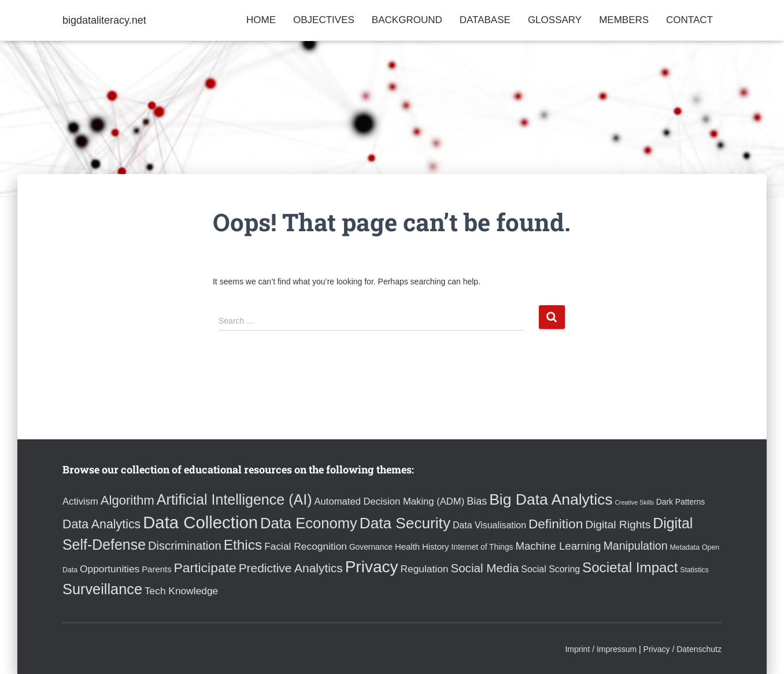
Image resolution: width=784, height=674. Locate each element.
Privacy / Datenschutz (683, 649)
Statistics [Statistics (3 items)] (694, 570)
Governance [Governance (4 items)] (371, 547)
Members (624, 20)
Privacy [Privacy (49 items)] (372, 567)
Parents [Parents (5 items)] (156, 569)
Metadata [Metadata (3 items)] (685, 547)
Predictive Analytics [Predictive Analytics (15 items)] (291, 568)
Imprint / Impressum (601, 649)
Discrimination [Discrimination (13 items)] (185, 546)
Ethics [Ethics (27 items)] (243, 545)
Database (485, 20)
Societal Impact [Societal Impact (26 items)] (630, 567)
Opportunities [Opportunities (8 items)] (110, 569)
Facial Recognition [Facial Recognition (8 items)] (306, 546)
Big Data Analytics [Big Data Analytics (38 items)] (551, 499)
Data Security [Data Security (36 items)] (405, 523)
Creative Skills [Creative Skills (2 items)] (634, 502)
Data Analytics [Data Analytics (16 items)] (101, 524)
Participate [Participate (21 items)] (205, 568)
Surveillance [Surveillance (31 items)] (102, 589)
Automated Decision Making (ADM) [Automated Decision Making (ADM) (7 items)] (389, 501)
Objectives (324, 20)
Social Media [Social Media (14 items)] (485, 568)
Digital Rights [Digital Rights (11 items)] (618, 525)
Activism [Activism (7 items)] (80, 501)
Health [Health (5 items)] (407, 547)
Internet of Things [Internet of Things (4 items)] (482, 547)
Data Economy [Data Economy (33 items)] (309, 523)
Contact (689, 20)
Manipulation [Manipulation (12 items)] (635, 546)
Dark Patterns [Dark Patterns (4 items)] (681, 502)
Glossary (555, 20)
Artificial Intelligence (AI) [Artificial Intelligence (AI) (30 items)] (234, 499)
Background (407, 20)
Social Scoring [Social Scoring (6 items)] (550, 569)
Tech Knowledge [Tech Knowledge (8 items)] (181, 591)
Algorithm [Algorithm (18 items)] (127, 500)
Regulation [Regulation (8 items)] (424, 569)
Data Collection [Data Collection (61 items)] (200, 522)
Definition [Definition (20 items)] (556, 524)
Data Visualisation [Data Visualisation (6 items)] (489, 525)
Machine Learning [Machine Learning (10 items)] (558, 546)
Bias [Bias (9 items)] (477, 501)
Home (261, 20)
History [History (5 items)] (435, 547)
